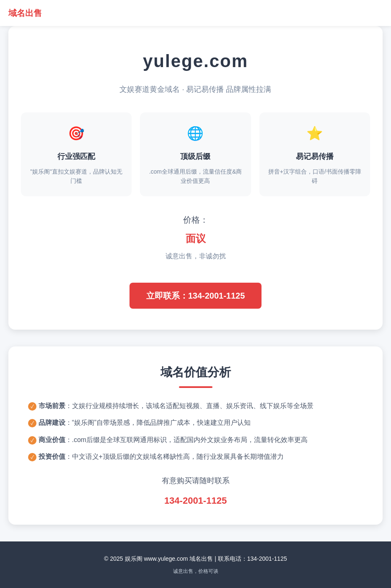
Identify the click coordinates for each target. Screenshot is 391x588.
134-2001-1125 (195, 501)
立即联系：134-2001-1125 (196, 296)
